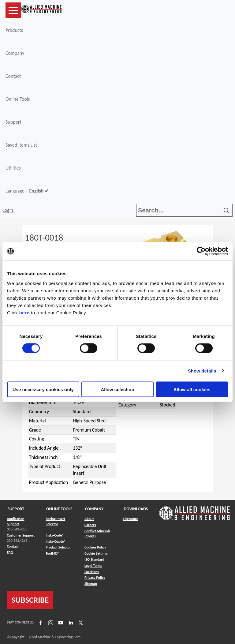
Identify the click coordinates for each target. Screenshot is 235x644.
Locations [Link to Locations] (92, 572)
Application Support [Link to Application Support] (16, 521)
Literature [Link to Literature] (131, 519)
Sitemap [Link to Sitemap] (91, 584)
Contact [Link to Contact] (13, 546)
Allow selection (117, 389)
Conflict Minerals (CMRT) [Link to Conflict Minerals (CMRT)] (97, 534)
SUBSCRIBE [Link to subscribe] (30, 600)
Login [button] (9, 210)
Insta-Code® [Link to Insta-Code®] (55, 535)
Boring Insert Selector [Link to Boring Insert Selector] (55, 521)
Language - (27, 191)
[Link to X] (80, 623)
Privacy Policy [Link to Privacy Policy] (95, 578)
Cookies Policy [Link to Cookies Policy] (95, 547)
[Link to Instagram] (50, 623)
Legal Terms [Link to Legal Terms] (93, 566)
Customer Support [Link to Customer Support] (21, 535)
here (24, 312)
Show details (202, 371)
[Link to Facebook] (40, 623)
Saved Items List (21, 145)
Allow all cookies (192, 389)
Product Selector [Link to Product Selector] (58, 547)
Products (14, 30)
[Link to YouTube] (60, 623)
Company (15, 53)
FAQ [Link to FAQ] (10, 552)
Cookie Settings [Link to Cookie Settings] (96, 553)
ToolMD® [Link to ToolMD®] (52, 553)
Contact (13, 76)
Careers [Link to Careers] (90, 525)
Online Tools (18, 99)
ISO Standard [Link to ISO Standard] (94, 560)
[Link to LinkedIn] (70, 623)
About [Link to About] (89, 519)
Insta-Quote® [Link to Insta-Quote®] (56, 541)
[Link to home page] (41, 10)
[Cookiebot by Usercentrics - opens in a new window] (201, 251)
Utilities (13, 168)
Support (13, 122)
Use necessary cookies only (43, 389)
